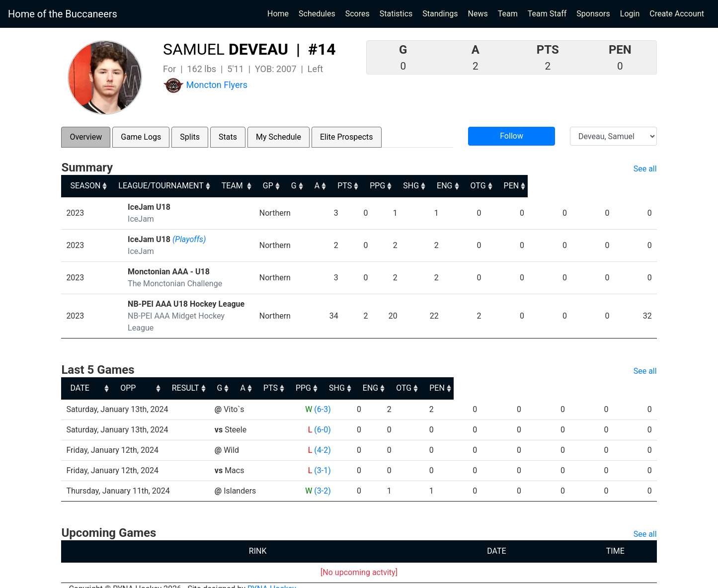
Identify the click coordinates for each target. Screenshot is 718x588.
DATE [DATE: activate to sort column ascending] (80, 376)
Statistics (398, 13)
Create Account (677, 14)
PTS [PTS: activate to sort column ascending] (440, 186)
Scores (359, 13)
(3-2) (321, 479)
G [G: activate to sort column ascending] (378, 186)
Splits (190, 137)
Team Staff (547, 14)
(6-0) (321, 418)
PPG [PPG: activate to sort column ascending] (480, 186)
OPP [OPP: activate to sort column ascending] (224, 376)
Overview (86, 137)
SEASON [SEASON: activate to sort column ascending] (85, 186)
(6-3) (321, 397)
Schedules (317, 14)
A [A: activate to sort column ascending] (406, 186)
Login (630, 14)
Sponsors (593, 14)
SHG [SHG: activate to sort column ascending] (520, 186)
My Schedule (279, 137)
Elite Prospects (347, 137)
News (478, 14)
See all (645, 169)
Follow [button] (512, 136)
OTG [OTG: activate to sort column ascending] (600, 186)
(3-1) (321, 459)
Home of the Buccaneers (63, 14)
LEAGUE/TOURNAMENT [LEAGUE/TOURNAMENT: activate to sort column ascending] (170, 186)
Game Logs (141, 137)
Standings (440, 14)
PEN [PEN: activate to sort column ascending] (640, 186)
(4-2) (321, 438)
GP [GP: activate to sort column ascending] (348, 186)
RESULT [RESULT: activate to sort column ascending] (312, 376)
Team (508, 14)
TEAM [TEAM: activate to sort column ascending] (298, 186)
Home (278, 14)
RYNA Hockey (272, 577)
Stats (228, 137)
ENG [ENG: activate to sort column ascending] (560, 186)
